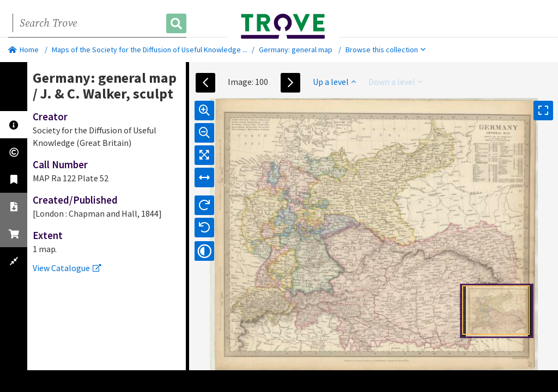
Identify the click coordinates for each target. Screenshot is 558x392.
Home (23, 50)
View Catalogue (67, 268)
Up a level (334, 82)
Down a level (395, 82)
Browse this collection (386, 50)
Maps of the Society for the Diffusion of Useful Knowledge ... (150, 50)
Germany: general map (296, 50)
